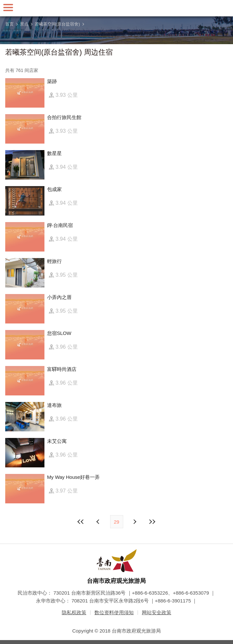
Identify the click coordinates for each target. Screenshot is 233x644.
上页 (135, 522)
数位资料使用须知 (114, 612)
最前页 (81, 522)
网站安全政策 (157, 612)
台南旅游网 (117, 8)
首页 (9, 24)
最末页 (152, 522)
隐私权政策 (74, 612)
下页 (99, 522)
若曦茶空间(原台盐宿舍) (57, 24)
